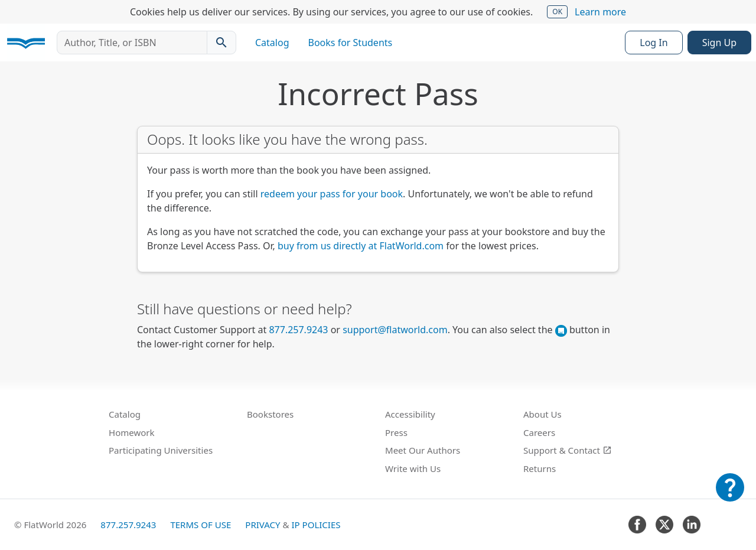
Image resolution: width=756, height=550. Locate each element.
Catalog (272, 43)
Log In (654, 43)
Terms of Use (201, 525)
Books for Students (351, 43)
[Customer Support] (730, 496)
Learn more (600, 12)
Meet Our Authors (423, 450)
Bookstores (270, 414)
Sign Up (719, 43)
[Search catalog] (221, 43)
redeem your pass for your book (332, 194)
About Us (542, 414)
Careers (539, 432)
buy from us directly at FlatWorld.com (361, 246)
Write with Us (413, 468)
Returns (540, 468)
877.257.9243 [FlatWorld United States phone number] (298, 330)
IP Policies (316, 525)
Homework (132, 432)
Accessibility (410, 414)
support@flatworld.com (395, 330)
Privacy (263, 525)
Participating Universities (161, 450)
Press (396, 432)
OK (557, 12)
